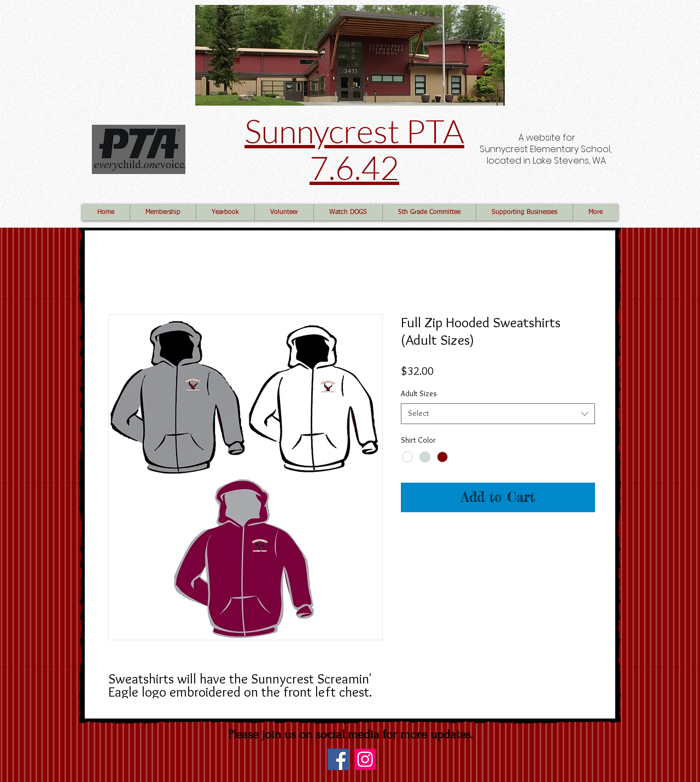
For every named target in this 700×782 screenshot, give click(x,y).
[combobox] (498, 414)
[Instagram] (365, 759)
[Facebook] (338, 759)
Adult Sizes (419, 393)
